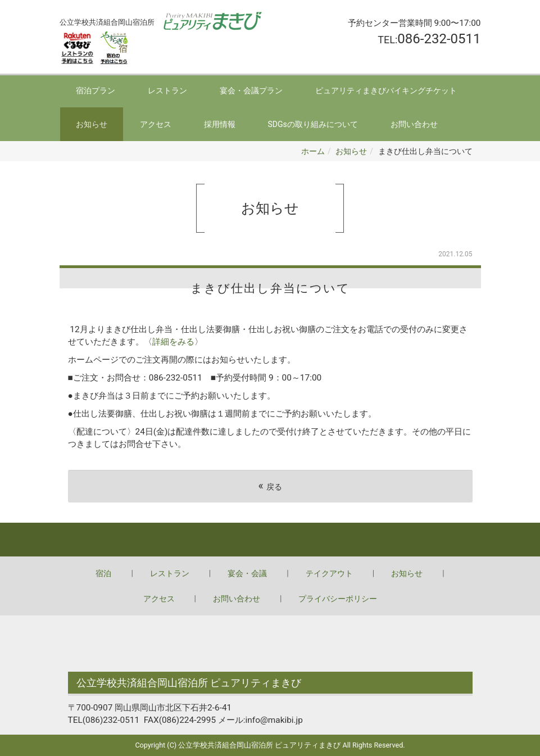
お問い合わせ (414, 124)
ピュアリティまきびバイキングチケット (386, 90)
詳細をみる (173, 342)
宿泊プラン (96, 90)
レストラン (167, 90)
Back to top (270, 540)
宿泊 (103, 573)
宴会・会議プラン (251, 90)
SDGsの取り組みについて (313, 124)
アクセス (156, 124)
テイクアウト (329, 573)
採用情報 (220, 124)
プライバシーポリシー (338, 599)
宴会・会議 (247, 573)
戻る (270, 486)
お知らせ (92, 124)
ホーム (313, 151)
